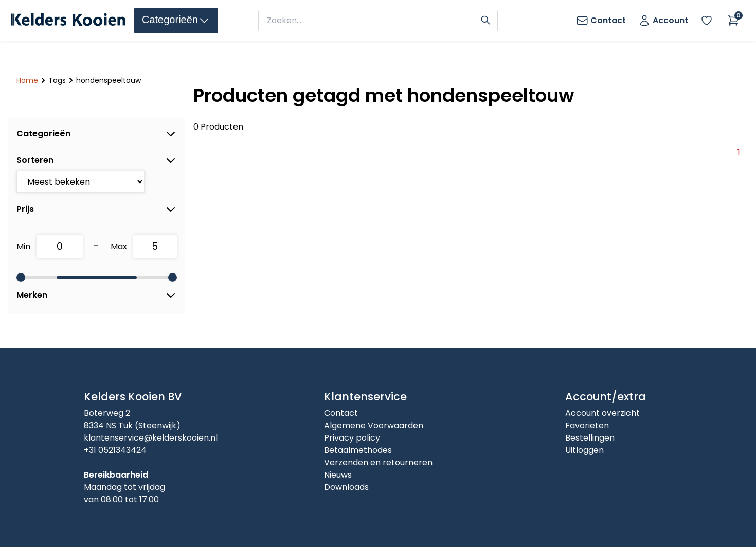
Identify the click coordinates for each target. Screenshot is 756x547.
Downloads (346, 487)
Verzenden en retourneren (378, 462)
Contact (341, 413)
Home (27, 80)
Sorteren (97, 160)
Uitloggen (584, 450)
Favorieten (587, 425)
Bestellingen (590, 438)
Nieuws (338, 475)
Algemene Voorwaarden (374, 425)
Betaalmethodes (358, 450)
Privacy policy (352, 438)
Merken (97, 295)
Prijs (97, 209)
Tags (57, 80)
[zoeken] (368, 21)
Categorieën (97, 134)
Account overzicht (602, 413)
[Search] (485, 19)
